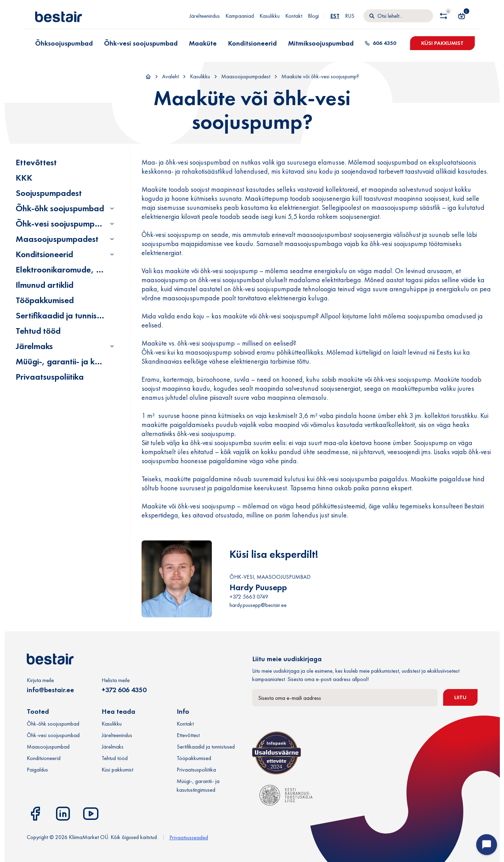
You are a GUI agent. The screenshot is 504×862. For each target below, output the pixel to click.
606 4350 (380, 43)
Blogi (313, 16)
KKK (24, 178)
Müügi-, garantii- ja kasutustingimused (87, 361)
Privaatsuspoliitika (50, 377)
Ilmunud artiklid (45, 285)
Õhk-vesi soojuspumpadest (66, 224)
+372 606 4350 (124, 690)
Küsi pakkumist (442, 43)
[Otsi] (398, 16)
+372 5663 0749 (249, 597)
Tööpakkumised (45, 300)
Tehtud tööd (38, 331)
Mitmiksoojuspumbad (321, 43)
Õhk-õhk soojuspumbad (60, 208)
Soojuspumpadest (49, 193)
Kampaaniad (240, 16)
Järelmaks (34, 346)
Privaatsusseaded (189, 837)
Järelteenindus (205, 16)
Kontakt (294, 16)
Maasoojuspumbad (48, 747)
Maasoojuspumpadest (246, 76)
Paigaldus (37, 770)
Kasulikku (270, 16)
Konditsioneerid (252, 43)
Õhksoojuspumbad (64, 43)
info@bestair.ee (50, 690)
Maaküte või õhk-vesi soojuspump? (320, 76)
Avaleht (170, 76)
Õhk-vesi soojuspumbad (141, 43)
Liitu (460, 697)
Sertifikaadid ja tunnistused (66, 315)
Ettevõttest (36, 162)
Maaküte (203, 43)
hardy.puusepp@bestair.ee (258, 605)
